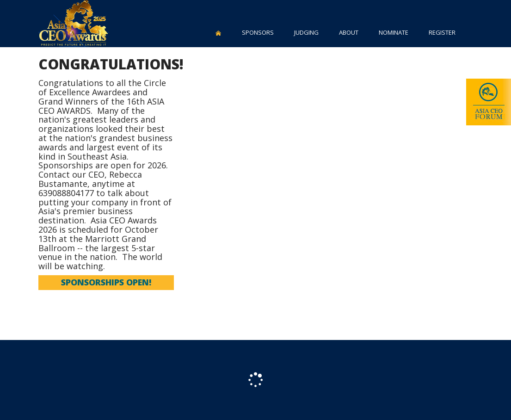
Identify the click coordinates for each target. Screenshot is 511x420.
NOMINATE (394, 32)
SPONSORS (258, 32)
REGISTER (442, 32)
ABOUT (349, 32)
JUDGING (306, 32)
